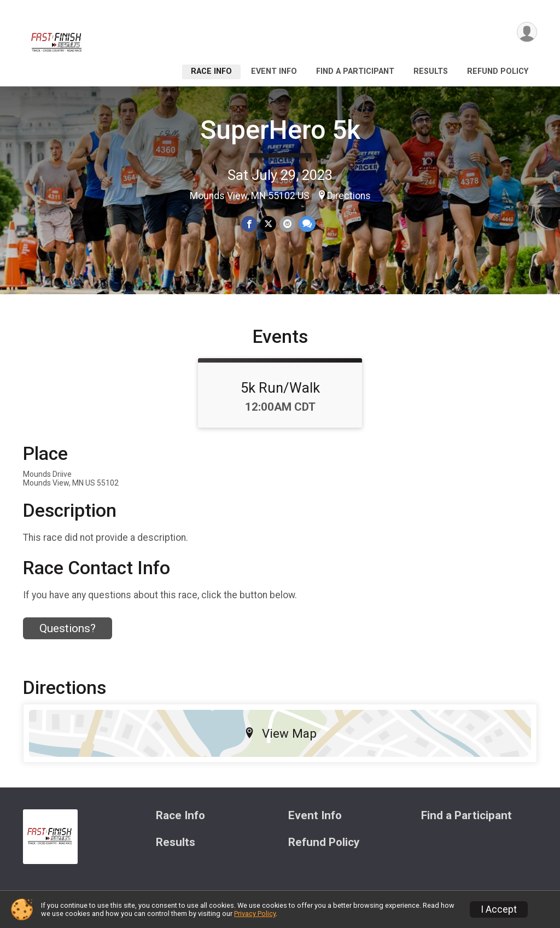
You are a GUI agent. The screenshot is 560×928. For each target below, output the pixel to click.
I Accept (499, 909)
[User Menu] (527, 32)
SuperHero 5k (280, 130)
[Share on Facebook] (249, 224)
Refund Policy (498, 71)
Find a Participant (355, 71)
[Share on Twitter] (268, 224)
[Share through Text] (307, 224)
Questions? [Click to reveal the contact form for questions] (68, 628)
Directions (349, 196)
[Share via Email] (287, 224)
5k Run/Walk (280, 388)
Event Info (274, 71)
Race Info (211, 71)
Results (431, 71)
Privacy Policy (255, 914)
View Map (280, 733)
